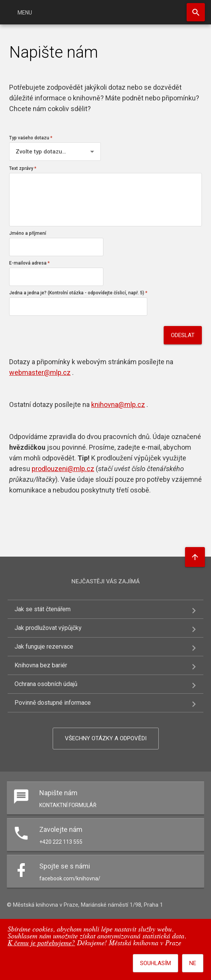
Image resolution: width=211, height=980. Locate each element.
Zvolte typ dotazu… (41, 152)
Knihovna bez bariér (41, 665)
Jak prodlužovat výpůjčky (48, 628)
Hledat (196, 12)
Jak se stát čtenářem (43, 609)
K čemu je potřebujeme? (41, 944)
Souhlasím (155, 963)
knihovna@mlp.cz (118, 404)
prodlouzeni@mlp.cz (63, 469)
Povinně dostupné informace (53, 703)
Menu (25, 13)
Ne (193, 963)
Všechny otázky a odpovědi (106, 738)
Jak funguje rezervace (44, 647)
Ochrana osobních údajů (46, 684)
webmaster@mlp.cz (40, 372)
